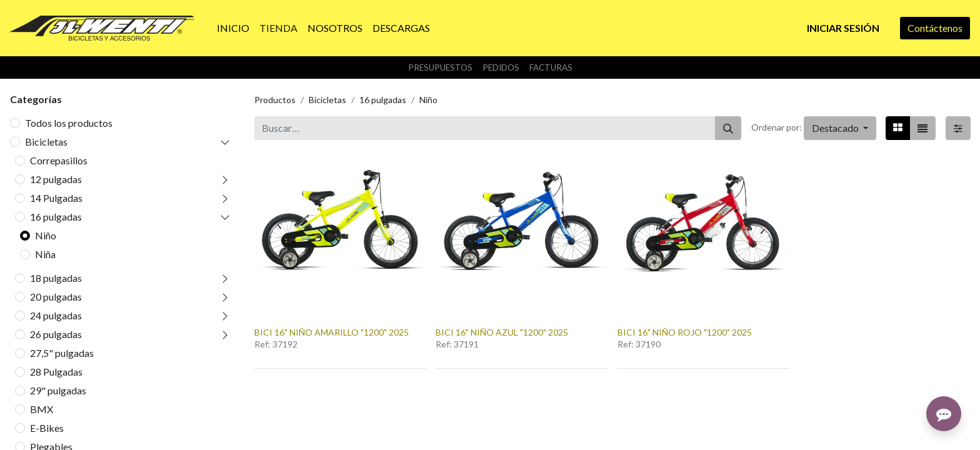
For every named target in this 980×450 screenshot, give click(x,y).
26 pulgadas (56, 334)
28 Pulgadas (56, 372)
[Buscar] (728, 128)
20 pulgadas (56, 297)
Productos (275, 100)
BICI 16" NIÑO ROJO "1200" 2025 (685, 332)
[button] (840, 128)
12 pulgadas (56, 179)
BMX (42, 409)
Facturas (551, 67)
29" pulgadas (58, 390)
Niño (46, 235)
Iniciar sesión (843, 28)
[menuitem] (233, 28)
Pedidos (501, 67)
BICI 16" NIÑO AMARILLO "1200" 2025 (332, 332)
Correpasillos (59, 160)
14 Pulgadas (56, 198)
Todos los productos (69, 123)
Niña (45, 254)
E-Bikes (47, 428)
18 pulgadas (56, 278)
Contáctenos (935, 28)
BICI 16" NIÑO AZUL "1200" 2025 (502, 332)
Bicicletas (46, 142)
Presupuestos (440, 67)
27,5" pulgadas (62, 353)
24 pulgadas (56, 315)
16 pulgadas (56, 217)
